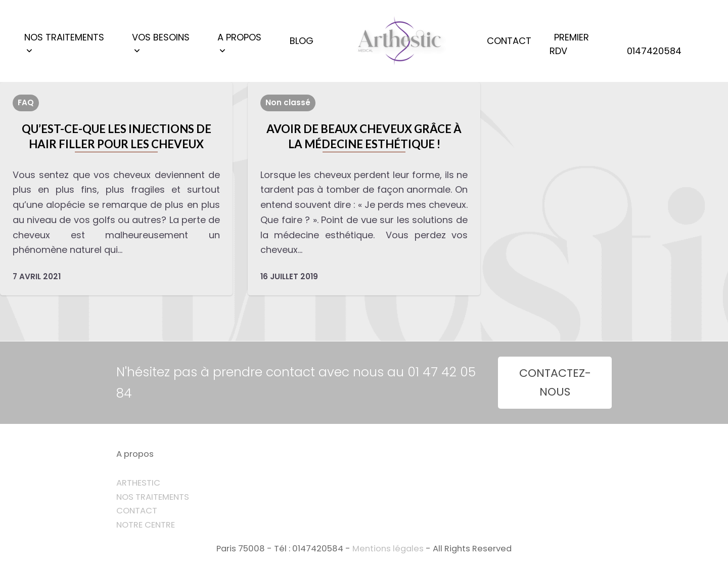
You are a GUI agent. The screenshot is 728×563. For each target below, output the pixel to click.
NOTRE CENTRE (146, 525)
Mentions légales (388, 549)
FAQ (26, 102)
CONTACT (137, 511)
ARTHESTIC (138, 483)
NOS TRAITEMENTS (153, 497)
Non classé (288, 102)
